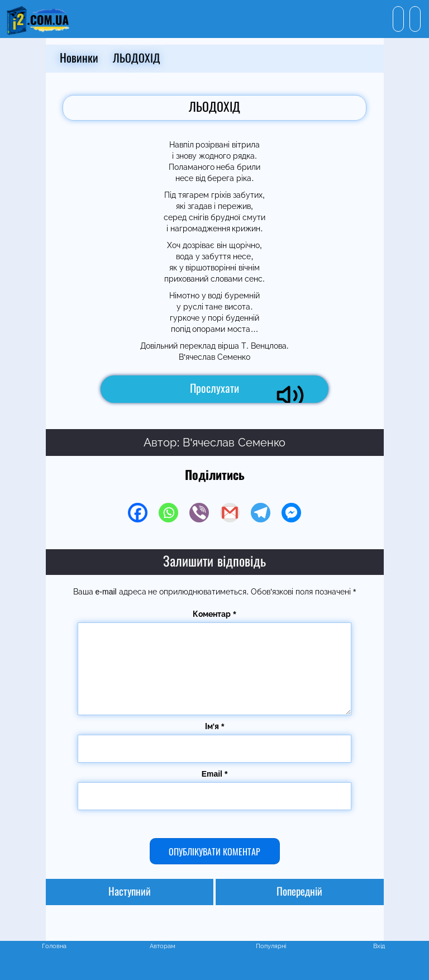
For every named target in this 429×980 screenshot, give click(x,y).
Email (215, 774)
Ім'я (215, 726)
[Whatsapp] (168, 513)
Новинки (79, 59)
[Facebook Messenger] (291, 513)
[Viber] (199, 513)
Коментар (214, 614)
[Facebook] (138, 513)
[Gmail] (230, 513)
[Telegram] (261, 513)
